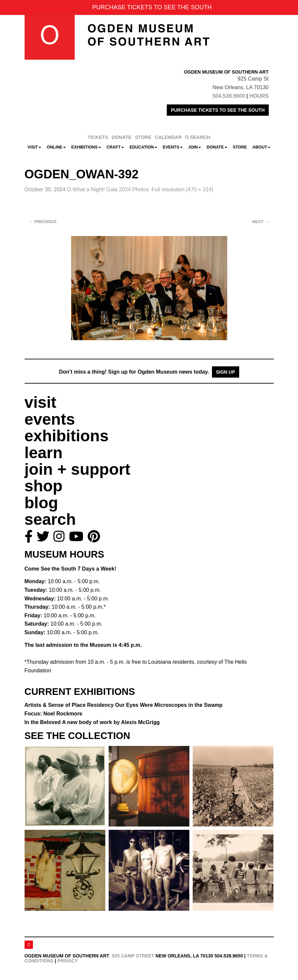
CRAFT (115, 147)
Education (143, 147)
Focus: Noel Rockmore (53, 714)
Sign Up (226, 372)
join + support (78, 469)
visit (41, 402)
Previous (43, 222)
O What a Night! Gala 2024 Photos (108, 189)
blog (41, 503)
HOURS (259, 96)
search (50, 519)
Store (240, 147)
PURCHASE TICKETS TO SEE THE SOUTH (218, 110)
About (261, 147)
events (50, 419)
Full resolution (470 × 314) (182, 189)
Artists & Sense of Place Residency (124, 705)
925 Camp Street (133, 956)
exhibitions (67, 436)
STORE (143, 137)
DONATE (122, 137)
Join (195, 147)
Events (173, 147)
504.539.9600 (229, 96)
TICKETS (98, 137)
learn (44, 453)
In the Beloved (92, 722)
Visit (34, 147)
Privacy (68, 961)
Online (56, 147)
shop (44, 486)
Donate (217, 147)
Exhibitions (86, 147)
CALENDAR (168, 137)
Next (260, 222)
